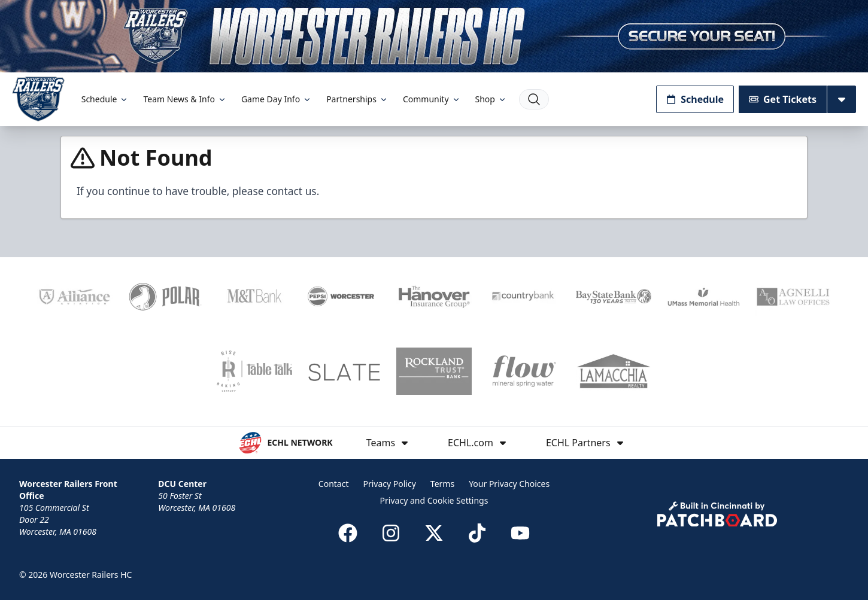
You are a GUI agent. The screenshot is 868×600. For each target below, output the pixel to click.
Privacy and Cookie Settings (434, 500)
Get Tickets (783, 99)
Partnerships (357, 99)
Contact (334, 484)
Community (432, 99)
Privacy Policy (389, 484)
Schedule (105, 99)
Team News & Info (185, 99)
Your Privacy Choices (509, 484)
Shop (491, 99)
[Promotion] (434, 36)
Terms (442, 484)
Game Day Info (277, 99)
